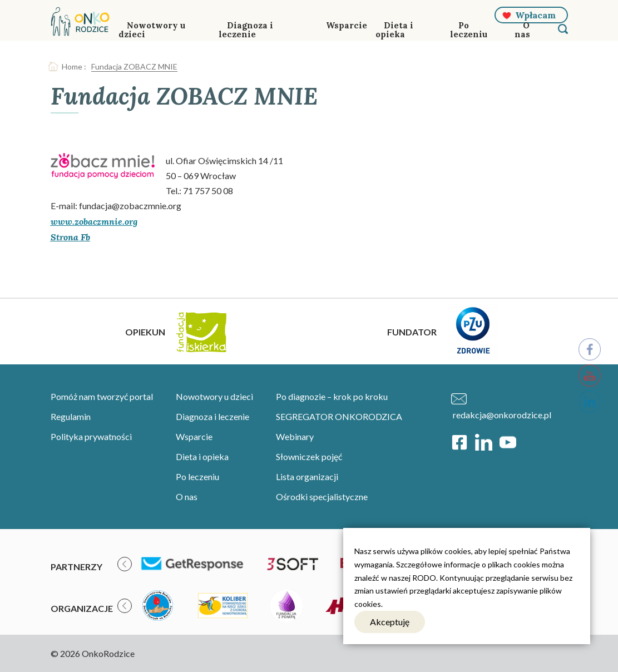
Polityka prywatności (91, 436)
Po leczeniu (469, 30)
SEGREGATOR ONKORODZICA (339, 416)
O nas (522, 30)
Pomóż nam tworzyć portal (102, 396)
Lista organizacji (307, 476)
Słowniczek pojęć (309, 456)
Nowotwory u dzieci (152, 30)
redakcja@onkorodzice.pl (502, 415)
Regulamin (71, 416)
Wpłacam (535, 15)
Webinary (295, 436)
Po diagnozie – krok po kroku (332, 396)
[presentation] (125, 564)
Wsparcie (347, 25)
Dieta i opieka (394, 30)
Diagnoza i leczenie (246, 30)
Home (72, 66)
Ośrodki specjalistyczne (322, 496)
